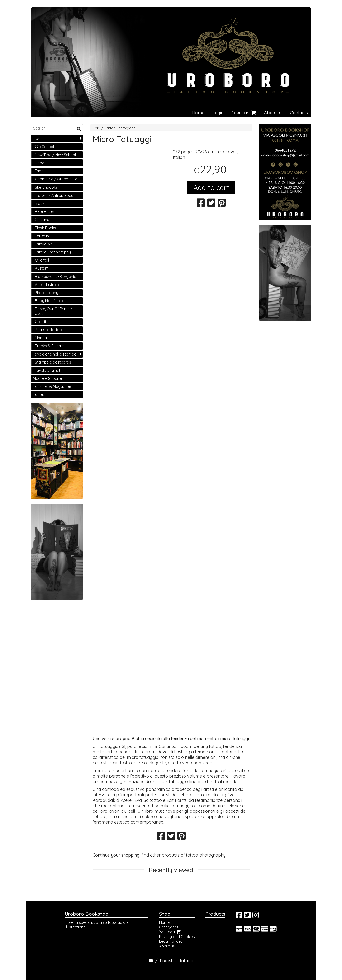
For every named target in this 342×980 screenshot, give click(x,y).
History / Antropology (54, 195)
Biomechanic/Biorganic (55, 277)
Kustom (42, 268)
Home (198, 113)
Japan (41, 163)
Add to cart (211, 188)
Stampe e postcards (53, 362)
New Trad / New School (55, 155)
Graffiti (41, 322)
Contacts (299, 113)
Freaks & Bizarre (49, 346)
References (45, 211)
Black (40, 203)
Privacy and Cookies (177, 937)
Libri (96, 128)
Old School (44, 147)
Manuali (42, 338)
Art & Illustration (49, 285)
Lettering (43, 236)
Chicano (42, 220)
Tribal (40, 171)
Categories (169, 927)
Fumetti (40, 394)
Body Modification (51, 301)
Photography (47, 293)
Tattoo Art (44, 244)
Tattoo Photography (121, 128)
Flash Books (45, 228)
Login (218, 113)
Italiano (186, 961)
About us (273, 113)
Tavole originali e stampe (55, 354)
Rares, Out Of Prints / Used (54, 311)
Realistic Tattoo (48, 330)
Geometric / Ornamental (57, 179)
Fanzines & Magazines (52, 386)
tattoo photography (206, 855)
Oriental (42, 260)
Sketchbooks (46, 187)
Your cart (244, 113)
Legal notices (171, 941)
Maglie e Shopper (48, 378)
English (167, 961)
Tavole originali (48, 370)
